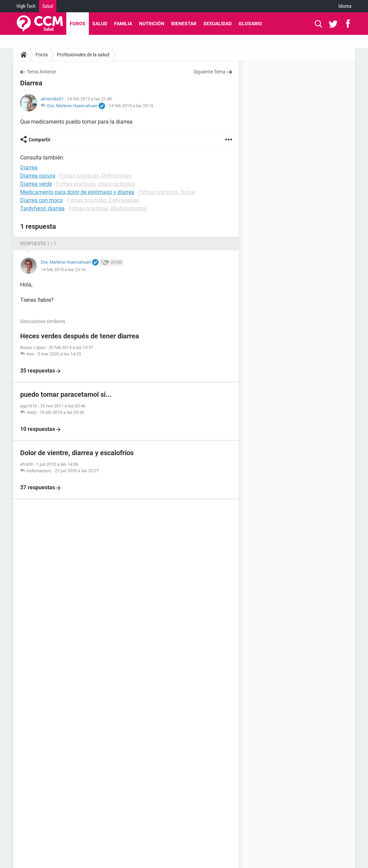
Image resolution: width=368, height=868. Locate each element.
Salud (48, 6)
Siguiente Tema (209, 72)
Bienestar (184, 24)
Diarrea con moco (42, 200)
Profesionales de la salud (83, 55)
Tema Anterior (42, 72)
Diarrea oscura (38, 176)
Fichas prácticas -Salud (167, 192)
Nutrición (152, 24)
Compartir (40, 140)
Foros (78, 24)
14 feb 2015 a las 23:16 (131, 106)
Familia (123, 24)
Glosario (250, 24)
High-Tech (26, 6)
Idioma (345, 6)
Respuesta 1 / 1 (38, 243)
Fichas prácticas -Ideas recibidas (95, 184)
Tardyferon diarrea (42, 208)
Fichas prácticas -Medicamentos (108, 208)
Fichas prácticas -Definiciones (96, 176)
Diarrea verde (36, 184)
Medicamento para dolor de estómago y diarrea (77, 192)
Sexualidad (217, 24)
